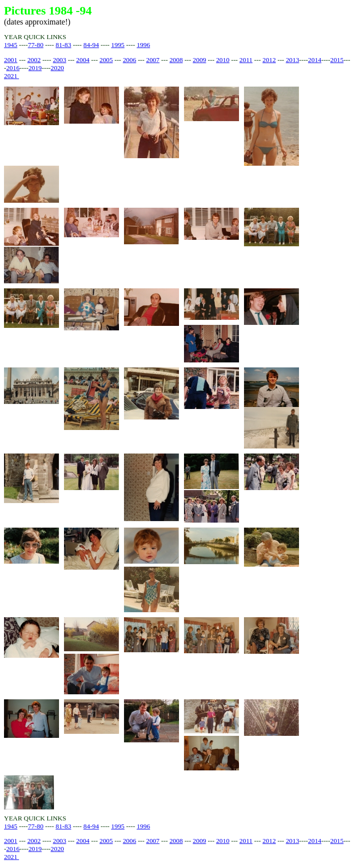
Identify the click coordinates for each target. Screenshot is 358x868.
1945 (11, 45)
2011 (246, 60)
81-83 (63, 45)
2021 (11, 76)
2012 (269, 60)
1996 (143, 45)
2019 (35, 68)
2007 (153, 60)
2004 (83, 60)
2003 (60, 60)
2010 (223, 60)
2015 (337, 60)
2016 (13, 68)
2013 (293, 60)
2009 (200, 60)
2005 (106, 60)
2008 (176, 60)
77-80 (36, 45)
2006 (130, 60)
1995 (118, 45)
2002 (34, 60)
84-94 (91, 45)
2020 (57, 68)
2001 (11, 60)
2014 (315, 60)
